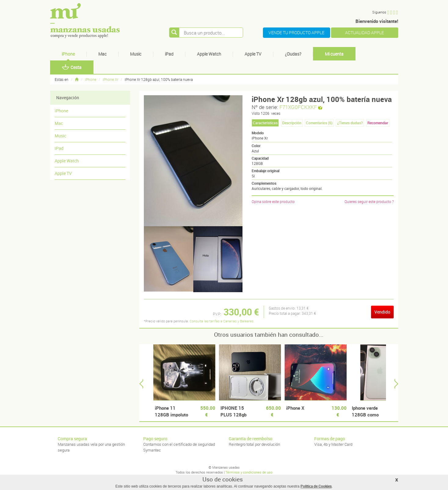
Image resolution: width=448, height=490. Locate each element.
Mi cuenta (334, 54)
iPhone (68, 54)
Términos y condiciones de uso (249, 472)
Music (136, 54)
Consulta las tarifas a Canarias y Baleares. (222, 321)
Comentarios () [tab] (319, 123)
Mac (102, 54)
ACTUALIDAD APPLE (364, 33)
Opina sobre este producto (273, 201)
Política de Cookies (316, 486)
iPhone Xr (110, 79)
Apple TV (253, 54)
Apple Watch (209, 54)
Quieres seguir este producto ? (369, 201)
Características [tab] (265, 123)
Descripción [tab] (292, 123)
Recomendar (378, 123)
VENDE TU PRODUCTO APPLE (296, 33)
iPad (169, 54)
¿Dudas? (293, 54)
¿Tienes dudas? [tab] (350, 123)
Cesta (72, 67)
